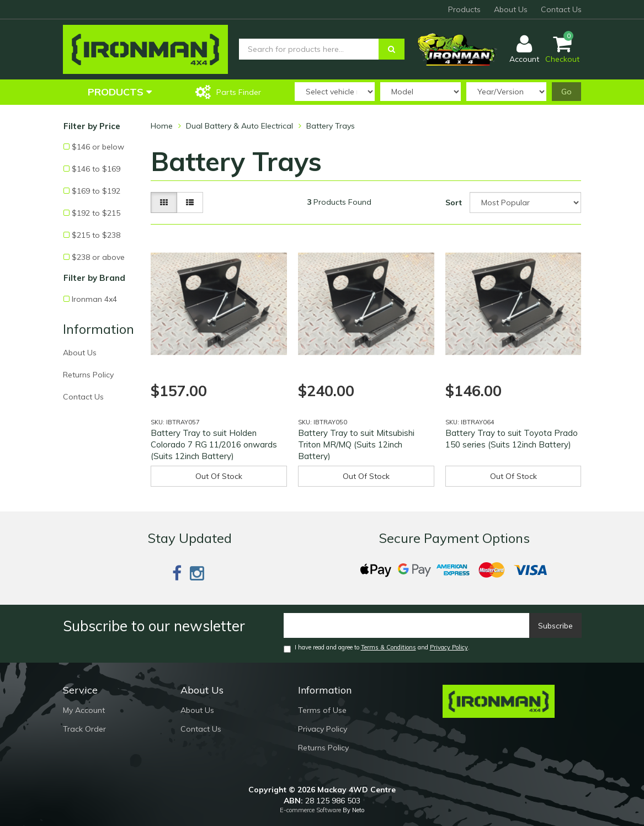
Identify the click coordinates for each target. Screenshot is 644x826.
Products (464, 9)
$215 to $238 (96, 235)
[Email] (407, 625)
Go (566, 92)
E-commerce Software (310, 810)
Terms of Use (322, 710)
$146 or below (98, 147)
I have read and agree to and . (377, 648)
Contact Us (561, 9)
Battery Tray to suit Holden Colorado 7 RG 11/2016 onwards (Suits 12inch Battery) (214, 444)
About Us (511, 9)
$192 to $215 (96, 213)
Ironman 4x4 (94, 299)
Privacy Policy (449, 647)
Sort (454, 202)
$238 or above (98, 257)
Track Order (84, 729)
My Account (84, 710)
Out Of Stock (219, 476)
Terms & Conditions (388, 647)
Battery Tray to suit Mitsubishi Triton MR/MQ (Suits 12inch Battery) (356, 444)
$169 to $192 (96, 191)
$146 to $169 (96, 169)
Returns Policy (88, 375)
